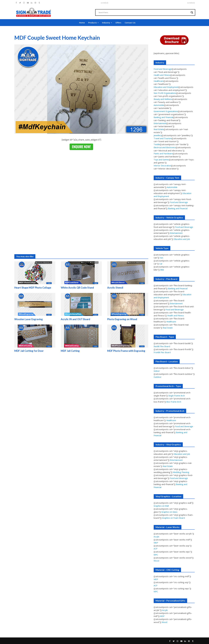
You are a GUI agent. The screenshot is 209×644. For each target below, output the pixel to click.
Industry (106, 23)
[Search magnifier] (192, 12)
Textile (157, 144)
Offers (118, 23)
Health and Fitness (162, 75)
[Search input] (144, 12)
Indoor (157, 371)
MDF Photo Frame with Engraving (127, 351)
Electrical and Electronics (165, 147)
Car (161, 264)
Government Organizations (166, 111)
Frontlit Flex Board (162, 352)
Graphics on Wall (161, 506)
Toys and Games (162, 159)
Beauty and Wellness (164, 99)
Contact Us (130, 23)
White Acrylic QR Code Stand (78, 288)
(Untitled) (191, 3)
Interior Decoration (163, 165)
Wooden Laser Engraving (29, 319)
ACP (156, 548)
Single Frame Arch (177, 395)
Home (82, 23)
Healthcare (159, 81)
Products (92, 23)
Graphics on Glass (170, 512)
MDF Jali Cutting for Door (29, 351)
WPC (156, 554)
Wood (156, 560)
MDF (156, 542)
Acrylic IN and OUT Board (76, 319)
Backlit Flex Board (162, 346)
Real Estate (159, 129)
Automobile (159, 105)
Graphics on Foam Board (174, 518)
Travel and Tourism (163, 138)
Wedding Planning (181, 472)
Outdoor (158, 377)
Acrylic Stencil (115, 288)
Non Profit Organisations (165, 93)
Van (161, 257)
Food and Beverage (163, 69)
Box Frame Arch (174, 401)
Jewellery (158, 135)
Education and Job (182, 239)
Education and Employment (166, 87)
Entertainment (160, 123)
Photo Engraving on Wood (122, 319)
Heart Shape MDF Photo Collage (33, 288)
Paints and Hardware (164, 153)
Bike (162, 270)
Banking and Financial (163, 117)
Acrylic (157, 536)
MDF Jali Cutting (70, 351)
